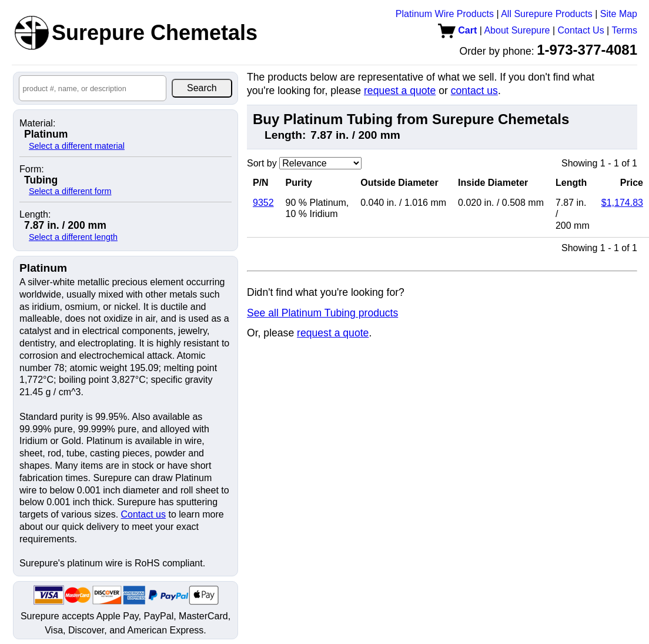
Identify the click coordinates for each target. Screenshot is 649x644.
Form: (32, 169)
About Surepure (517, 30)
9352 (263, 203)
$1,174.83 (622, 203)
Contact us (143, 514)
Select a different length (73, 237)
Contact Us (581, 30)
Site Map (619, 14)
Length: (35, 215)
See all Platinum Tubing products (322, 313)
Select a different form (70, 191)
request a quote (400, 91)
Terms (624, 30)
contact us (474, 91)
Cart (457, 30)
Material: (37, 124)
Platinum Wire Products (445, 14)
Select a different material (77, 146)
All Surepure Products (547, 14)
